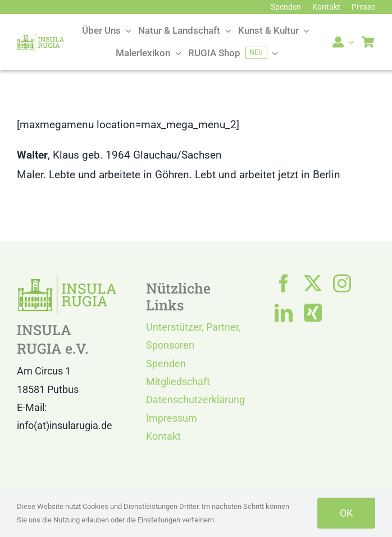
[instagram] (342, 283)
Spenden (166, 364)
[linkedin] (284, 313)
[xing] (313, 313)
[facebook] (284, 283)
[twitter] (313, 283)
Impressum (172, 418)
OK (346, 513)
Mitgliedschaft (178, 382)
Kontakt (163, 436)
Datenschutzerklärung (195, 400)
